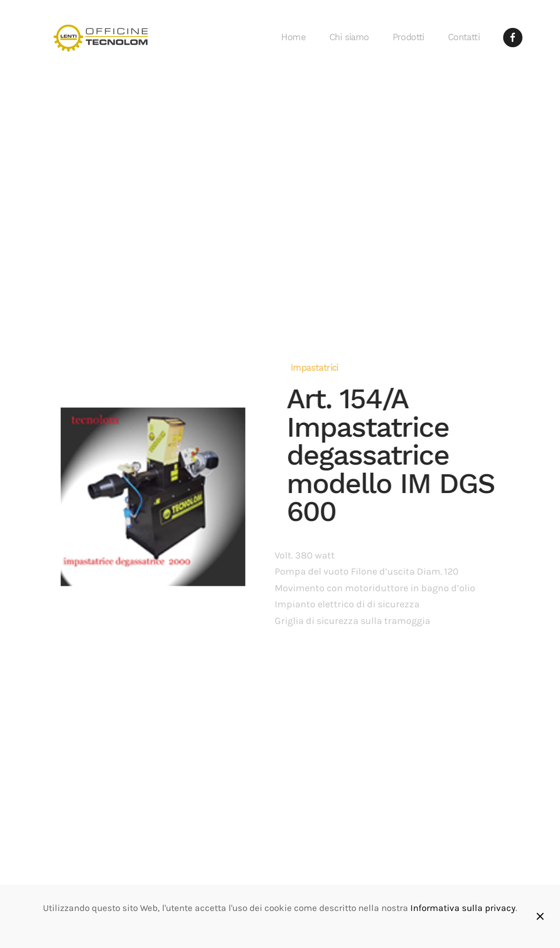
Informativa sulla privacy (463, 908)
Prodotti (408, 37)
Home (293, 37)
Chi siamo (349, 37)
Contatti (464, 37)
